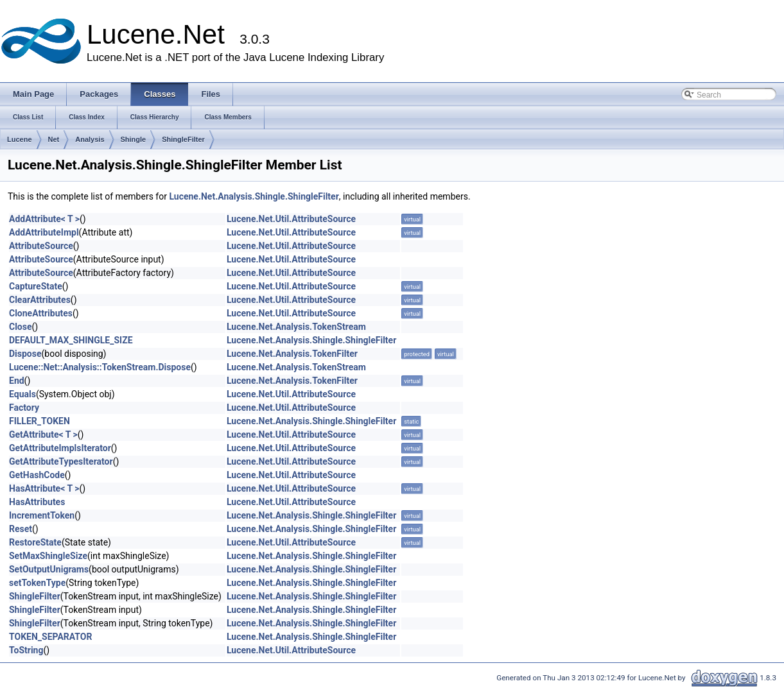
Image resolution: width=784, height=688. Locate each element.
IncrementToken (42, 515)
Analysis (90, 139)
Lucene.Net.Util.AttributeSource (291, 219)
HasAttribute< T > (44, 488)
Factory (24, 408)
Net (54, 139)
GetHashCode (37, 475)
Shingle (134, 139)
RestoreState (35, 542)
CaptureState (36, 286)
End (17, 381)
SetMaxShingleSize (48, 556)
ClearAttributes (40, 300)
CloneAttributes (41, 313)
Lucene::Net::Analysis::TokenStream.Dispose (100, 367)
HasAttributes (37, 502)
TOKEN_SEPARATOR (50, 637)
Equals (22, 394)
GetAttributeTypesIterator (61, 461)
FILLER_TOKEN (39, 421)
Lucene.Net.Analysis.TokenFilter (292, 354)
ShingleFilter (183, 139)
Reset (21, 529)
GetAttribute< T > (43, 434)
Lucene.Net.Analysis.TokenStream (296, 327)
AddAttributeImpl (44, 232)
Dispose (25, 354)
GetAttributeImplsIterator (60, 448)
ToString (26, 650)
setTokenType (37, 583)
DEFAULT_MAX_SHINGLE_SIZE (71, 340)
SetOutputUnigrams (49, 569)
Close (21, 327)
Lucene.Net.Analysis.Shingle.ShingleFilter (254, 196)
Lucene (20, 139)
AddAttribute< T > (44, 219)
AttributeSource (41, 246)
